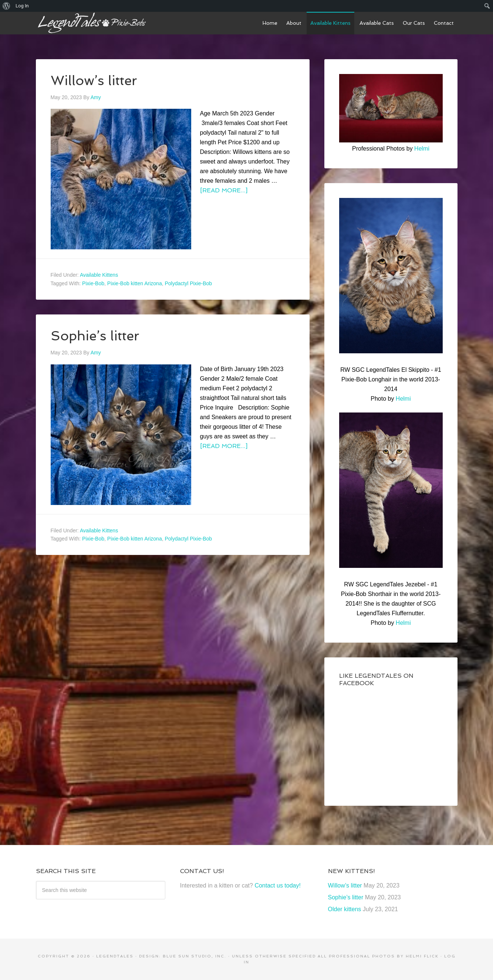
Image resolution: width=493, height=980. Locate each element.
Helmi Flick (422, 956)
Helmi (422, 149)
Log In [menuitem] (22, 6)
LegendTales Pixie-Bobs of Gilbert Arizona (91, 23)
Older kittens (345, 909)
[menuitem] (6, 6)
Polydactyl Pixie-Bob (188, 283)
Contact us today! (278, 885)
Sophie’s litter (95, 336)
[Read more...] (224, 190)
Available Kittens (99, 275)
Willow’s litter (94, 80)
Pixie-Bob (93, 283)
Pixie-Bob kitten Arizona (135, 283)
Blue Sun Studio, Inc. (195, 956)
